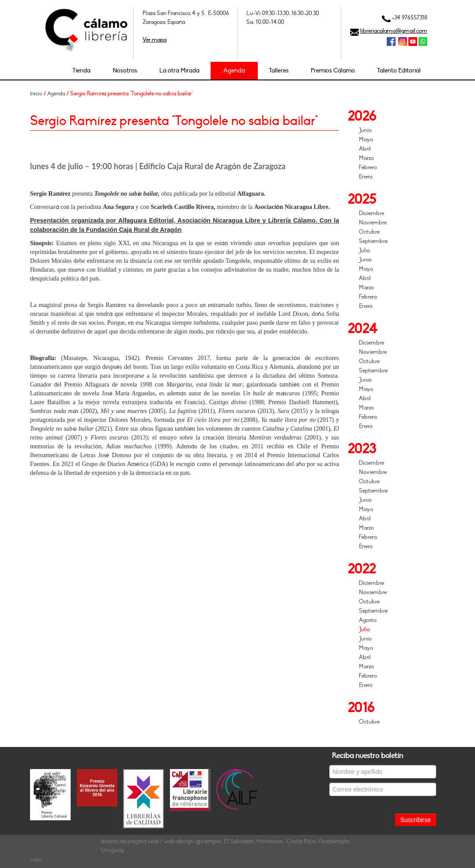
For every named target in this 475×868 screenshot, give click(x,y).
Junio (365, 130)
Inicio (36, 94)
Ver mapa (155, 40)
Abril (365, 149)
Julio (364, 250)
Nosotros (125, 70)
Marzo (366, 158)
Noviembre (373, 223)
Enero (366, 177)
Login (36, 859)
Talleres (279, 70)
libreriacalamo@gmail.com (394, 31)
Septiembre (373, 241)
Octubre (369, 232)
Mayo (366, 140)
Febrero (368, 167)
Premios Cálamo (333, 70)
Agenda (234, 70)
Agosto (368, 620)
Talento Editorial (399, 70)
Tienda (81, 70)
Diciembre (371, 213)
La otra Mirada (179, 70)
